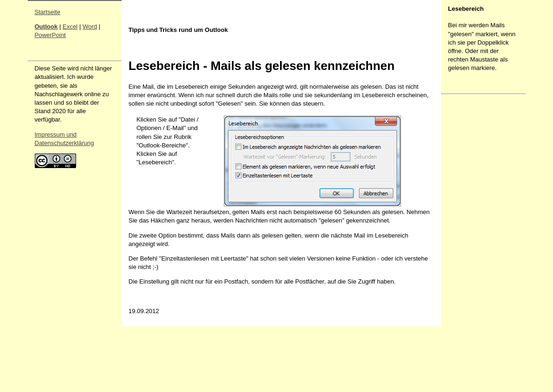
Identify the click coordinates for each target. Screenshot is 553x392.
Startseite (48, 12)
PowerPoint (50, 35)
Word (90, 27)
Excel (70, 27)
